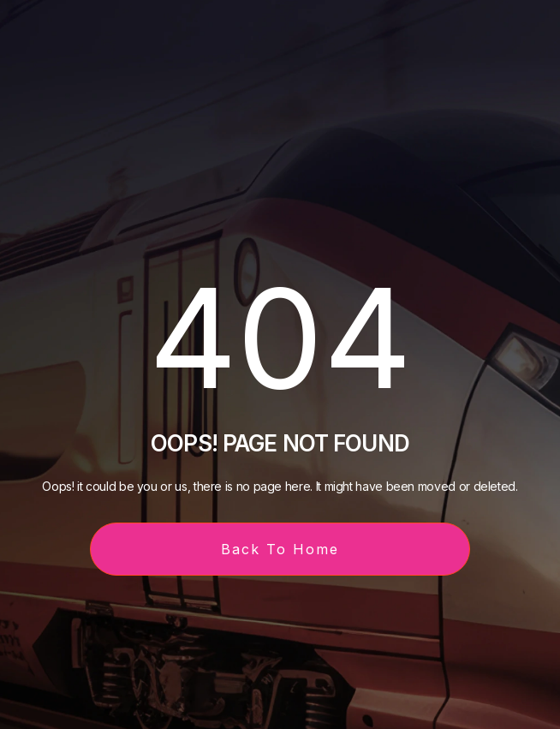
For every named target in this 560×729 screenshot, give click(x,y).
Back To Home (280, 549)
